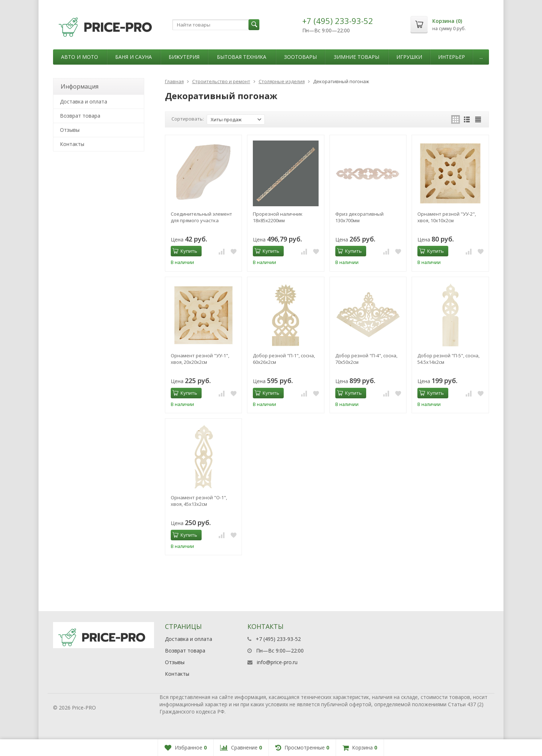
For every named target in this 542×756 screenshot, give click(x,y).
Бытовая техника (242, 57)
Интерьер (452, 57)
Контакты (72, 144)
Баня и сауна (134, 57)
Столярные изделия (282, 81)
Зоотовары (300, 57)
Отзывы (70, 130)
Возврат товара (80, 116)
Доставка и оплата (84, 101)
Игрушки (409, 57)
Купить (185, 251)
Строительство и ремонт (221, 81)
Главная (174, 81)
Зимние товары (357, 57)
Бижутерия (184, 57)
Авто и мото (80, 57)
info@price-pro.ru (277, 662)
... (481, 57)
